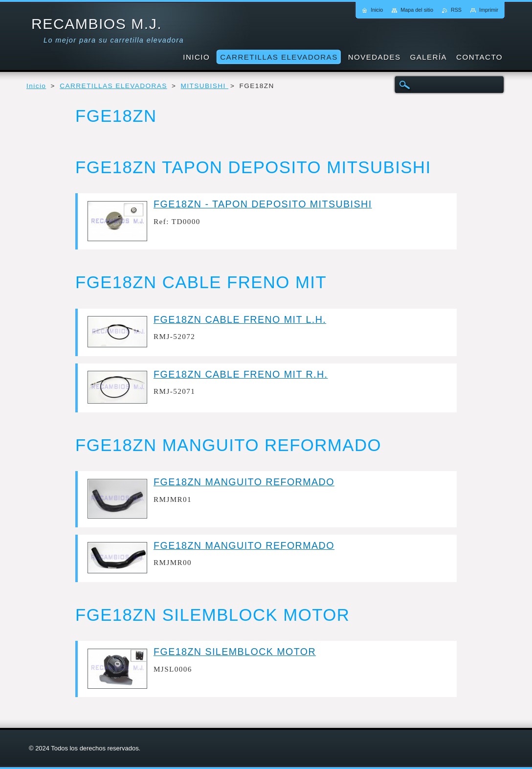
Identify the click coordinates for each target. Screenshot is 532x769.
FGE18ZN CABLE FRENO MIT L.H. (240, 319)
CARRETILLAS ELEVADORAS (113, 86)
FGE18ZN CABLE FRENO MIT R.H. (241, 374)
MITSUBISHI (205, 86)
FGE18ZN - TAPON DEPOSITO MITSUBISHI (263, 204)
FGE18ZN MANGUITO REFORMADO (244, 482)
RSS (456, 10)
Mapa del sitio (417, 10)
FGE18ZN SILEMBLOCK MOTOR (235, 652)
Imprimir (489, 10)
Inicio (36, 86)
